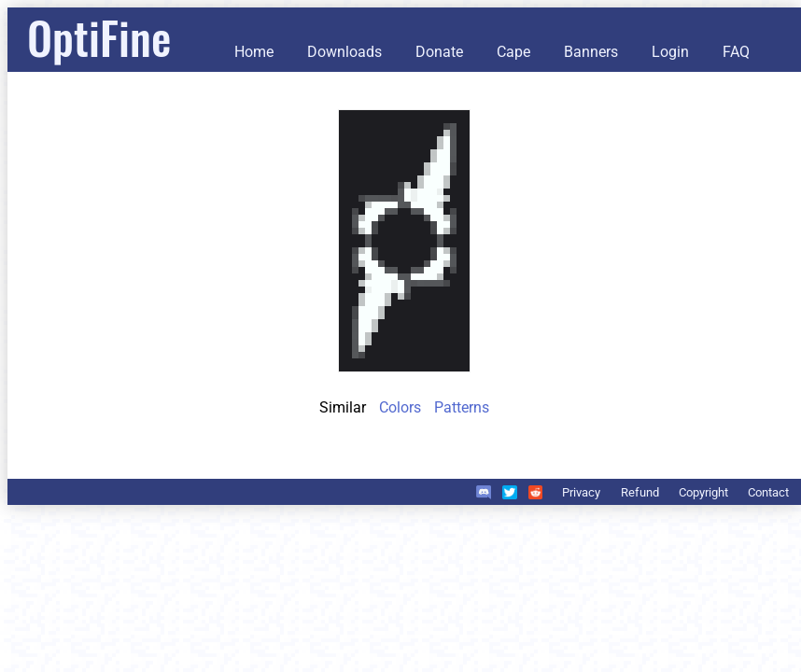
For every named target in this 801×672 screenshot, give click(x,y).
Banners (591, 52)
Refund (640, 492)
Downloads (344, 52)
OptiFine (99, 37)
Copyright (703, 492)
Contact (768, 492)
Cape (513, 52)
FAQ (736, 52)
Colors (400, 407)
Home (254, 52)
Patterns (462, 407)
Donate (439, 52)
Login (670, 52)
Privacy (581, 492)
